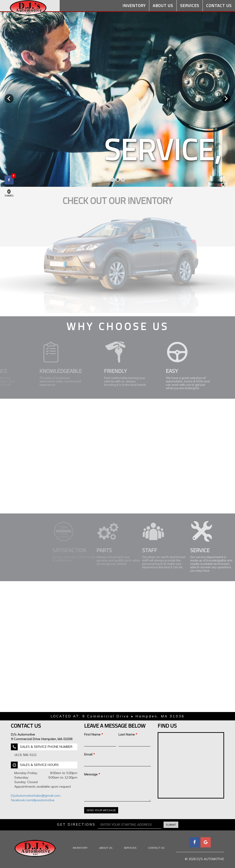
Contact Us (219, 6)
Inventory (134, 6)
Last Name (128, 734)
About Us (163, 6)
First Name (94, 734)
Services (190, 6)
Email (89, 754)
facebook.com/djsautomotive (33, 800)
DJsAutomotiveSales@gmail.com (36, 796)
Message (92, 774)
